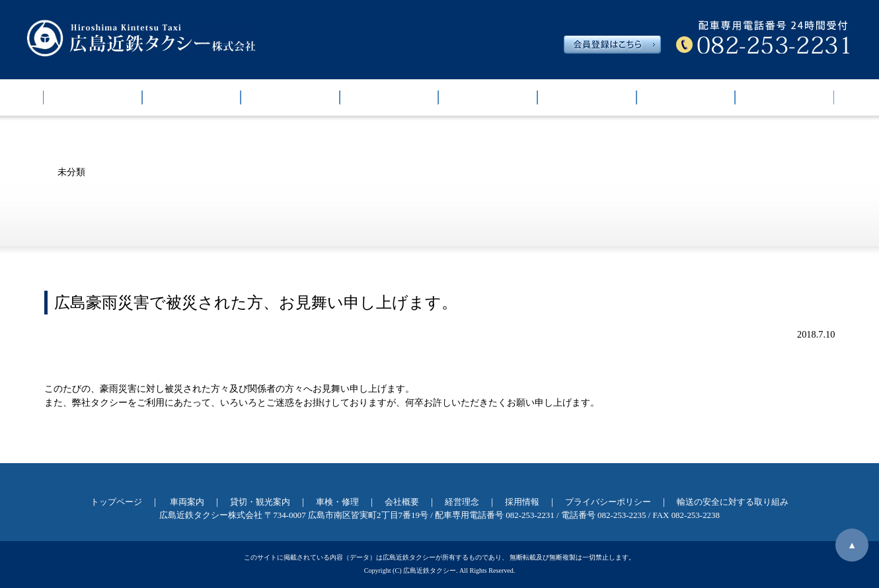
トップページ (93, 97)
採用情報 (784, 97)
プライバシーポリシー (608, 502)
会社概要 (587, 97)
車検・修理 (488, 97)
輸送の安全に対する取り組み (733, 502)
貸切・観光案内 (389, 97)
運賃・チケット (290, 97)
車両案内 (191, 97)
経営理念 (685, 97)
